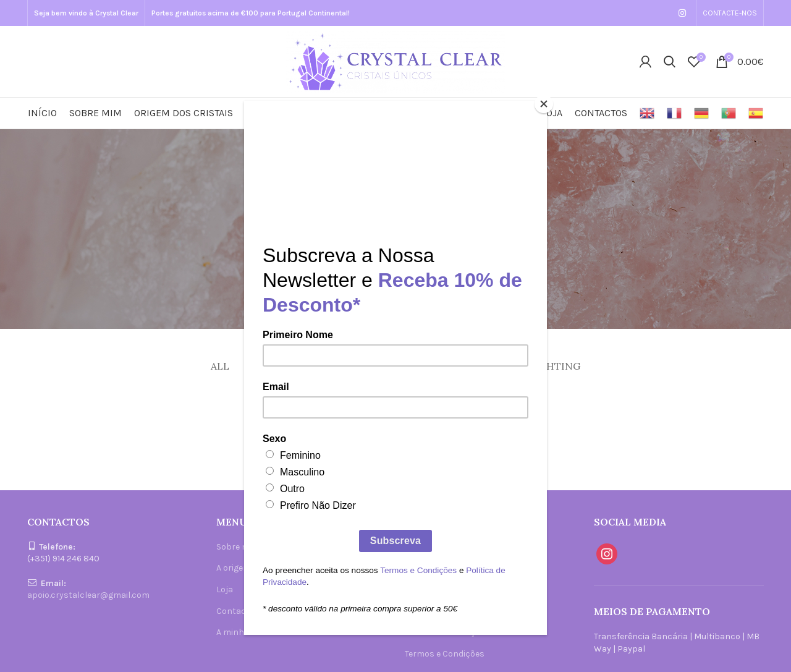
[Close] (544, 104)
